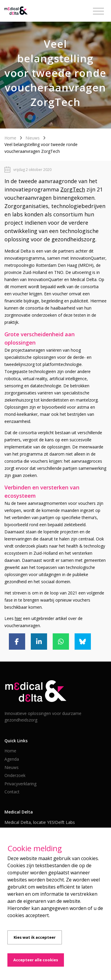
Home (10, 138)
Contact (12, 792)
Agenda (12, 759)
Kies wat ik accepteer (35, 937)
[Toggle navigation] (98, 11)
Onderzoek (15, 775)
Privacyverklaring (20, 784)
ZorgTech (73, 189)
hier (18, 618)
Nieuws (33, 138)
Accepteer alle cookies (36, 960)
